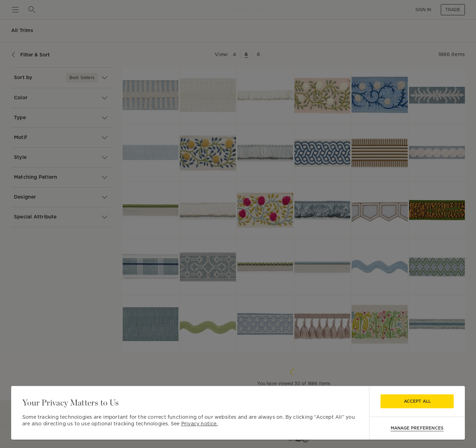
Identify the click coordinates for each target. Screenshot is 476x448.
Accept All (417, 401)
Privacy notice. (199, 424)
